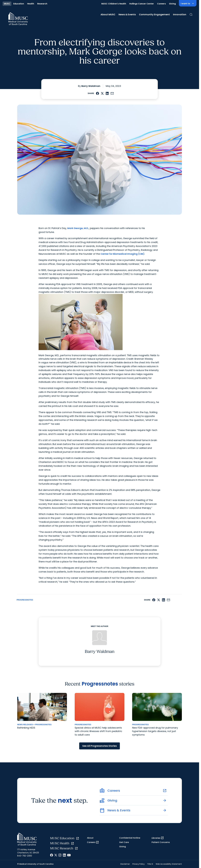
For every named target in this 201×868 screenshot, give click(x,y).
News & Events (127, 14)
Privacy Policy (138, 864)
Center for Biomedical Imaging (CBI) (123, 254)
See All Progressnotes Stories (100, 746)
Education (19, 4)
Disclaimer (125, 864)
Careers (161, 4)
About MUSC (108, 14)
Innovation (180, 14)
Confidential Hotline (130, 838)
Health (31, 4)
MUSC (7, 4)
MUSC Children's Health (114, 4)
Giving (172, 4)
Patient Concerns (161, 842)
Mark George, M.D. (78, 228)
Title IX (150, 864)
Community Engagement (154, 14)
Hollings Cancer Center (142, 4)
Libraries (158, 838)
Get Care (124, 842)
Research (42, 4)
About (90, 838)
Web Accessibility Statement (169, 864)
